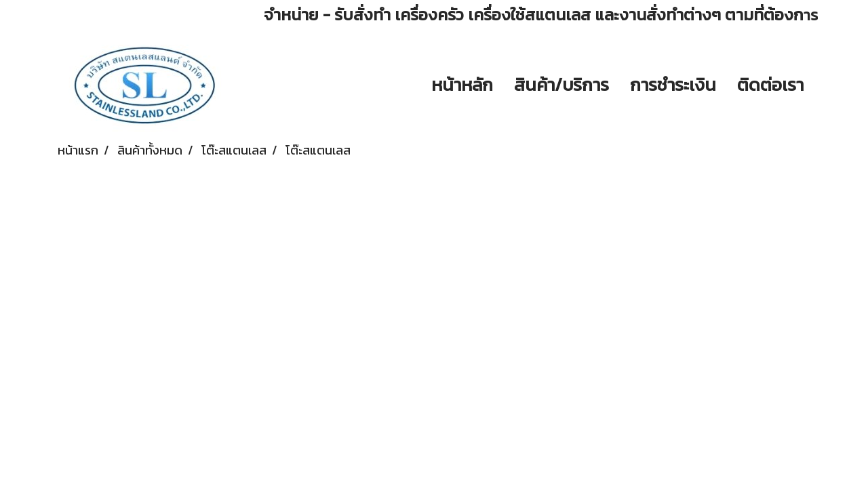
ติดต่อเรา (770, 84)
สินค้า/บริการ (561, 84)
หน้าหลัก (462, 84)
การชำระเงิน (673, 84)
